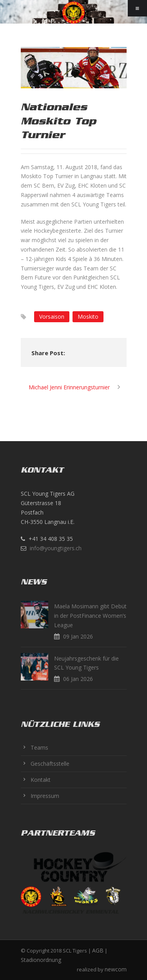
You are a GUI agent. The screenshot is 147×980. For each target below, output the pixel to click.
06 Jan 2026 (78, 679)
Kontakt (41, 780)
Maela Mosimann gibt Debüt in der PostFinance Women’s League (90, 616)
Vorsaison (52, 317)
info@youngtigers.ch (56, 548)
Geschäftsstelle (50, 764)
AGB (98, 950)
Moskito (88, 317)
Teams (39, 747)
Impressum (45, 796)
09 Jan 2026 (78, 636)
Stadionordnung (41, 960)
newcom (116, 969)
